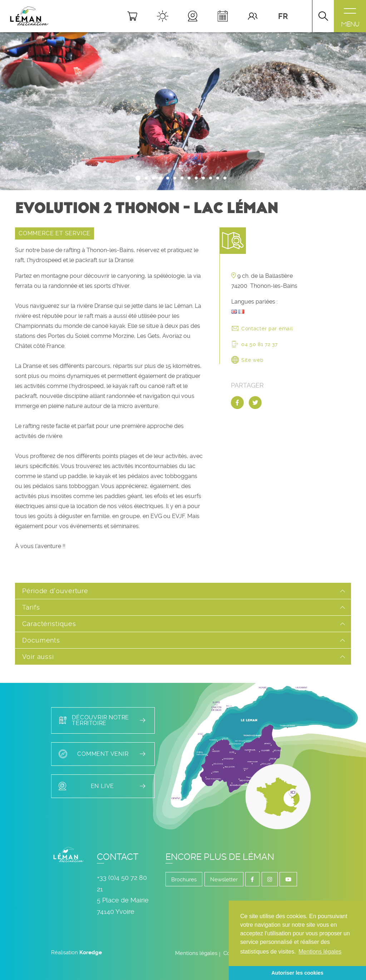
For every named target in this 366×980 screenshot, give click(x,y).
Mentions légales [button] (320, 952)
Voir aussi (38, 657)
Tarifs (31, 607)
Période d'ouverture (55, 591)
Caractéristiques (49, 624)
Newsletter (224, 880)
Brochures (184, 880)
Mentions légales (196, 953)
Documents (41, 640)
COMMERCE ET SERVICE (55, 233)
